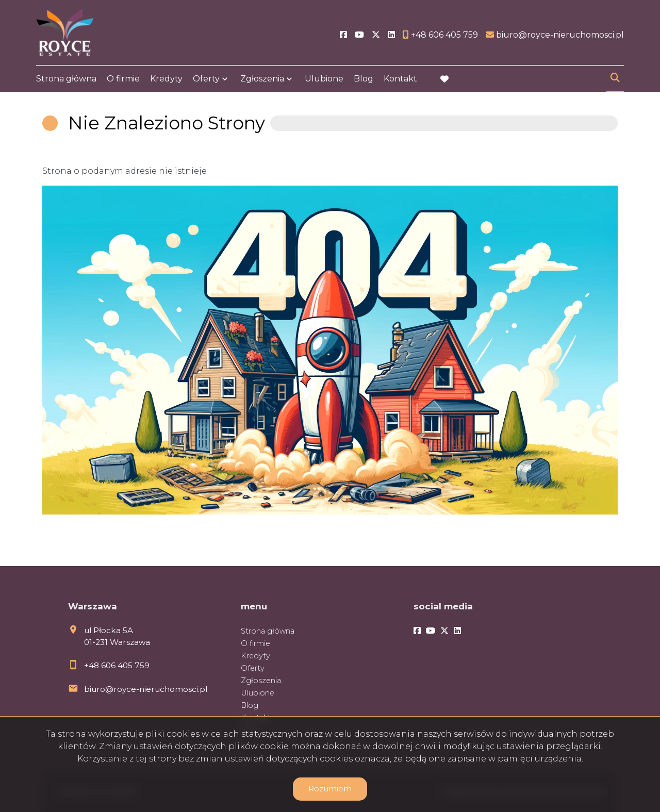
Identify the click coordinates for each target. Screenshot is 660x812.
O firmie (123, 79)
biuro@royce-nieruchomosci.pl (146, 689)
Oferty (206, 79)
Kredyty (166, 79)
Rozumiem (330, 789)
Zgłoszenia (262, 79)
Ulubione (324, 79)
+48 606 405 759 (117, 665)
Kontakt (400, 79)
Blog (364, 79)
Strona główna (66, 79)
